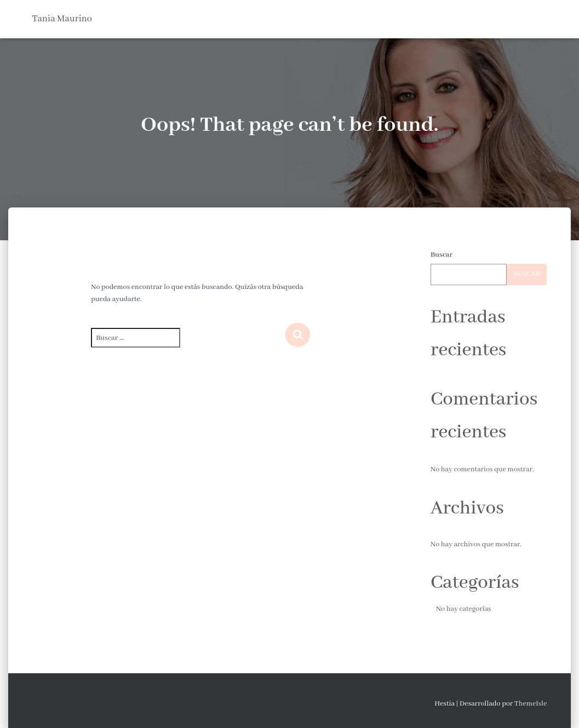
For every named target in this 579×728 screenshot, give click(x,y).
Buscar (442, 255)
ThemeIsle (531, 704)
